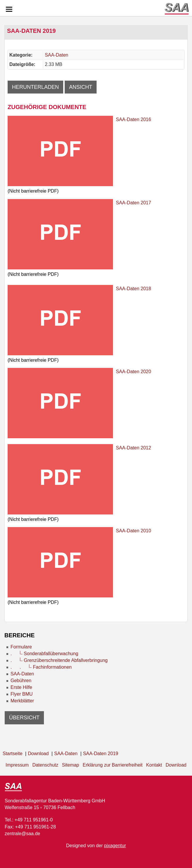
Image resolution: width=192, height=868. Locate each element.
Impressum (17, 765)
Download (176, 765)
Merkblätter (22, 701)
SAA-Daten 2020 (133, 372)
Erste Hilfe (21, 687)
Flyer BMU (22, 694)
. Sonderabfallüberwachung (44, 654)
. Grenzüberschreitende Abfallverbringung (59, 660)
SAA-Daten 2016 (133, 119)
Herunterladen (35, 87)
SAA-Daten (56, 55)
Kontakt (154, 765)
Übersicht (24, 718)
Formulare (21, 647)
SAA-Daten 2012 (133, 448)
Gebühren (21, 681)
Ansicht (81, 87)
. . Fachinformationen (41, 667)
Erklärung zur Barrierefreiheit (113, 765)
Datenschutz (45, 765)
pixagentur (115, 846)
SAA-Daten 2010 (133, 531)
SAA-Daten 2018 (133, 289)
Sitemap (71, 765)
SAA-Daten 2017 (133, 203)
